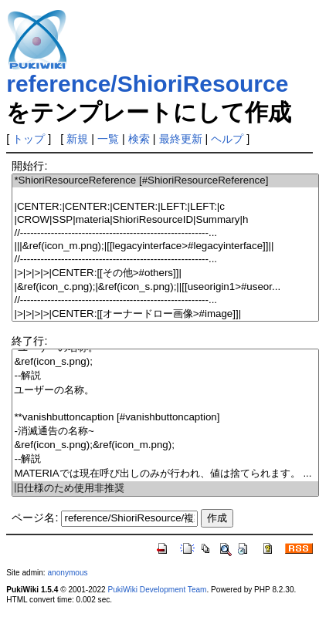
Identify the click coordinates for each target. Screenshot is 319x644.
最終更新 (181, 139)
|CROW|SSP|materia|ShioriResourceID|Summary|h (165, 220)
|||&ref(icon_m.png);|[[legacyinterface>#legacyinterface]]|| (165, 246)
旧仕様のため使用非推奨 (165, 489)
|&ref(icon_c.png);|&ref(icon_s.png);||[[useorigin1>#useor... (165, 287)
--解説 (165, 376)
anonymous (67, 573)
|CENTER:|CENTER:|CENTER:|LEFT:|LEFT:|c (165, 207)
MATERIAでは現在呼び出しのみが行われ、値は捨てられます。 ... (165, 474)
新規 (77, 139)
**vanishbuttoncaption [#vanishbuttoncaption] (165, 418)
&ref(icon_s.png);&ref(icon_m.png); (165, 445)
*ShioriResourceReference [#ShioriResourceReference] (165, 181)
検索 (139, 139)
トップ (29, 139)
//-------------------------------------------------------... (165, 233)
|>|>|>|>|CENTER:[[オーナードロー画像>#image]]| (165, 314)
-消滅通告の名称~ (165, 432)
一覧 (108, 139)
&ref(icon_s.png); (165, 362)
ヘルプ (227, 139)
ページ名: (35, 518)
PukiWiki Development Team (157, 590)
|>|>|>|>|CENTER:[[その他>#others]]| (165, 273)
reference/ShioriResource (147, 84)
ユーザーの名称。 (165, 391)
